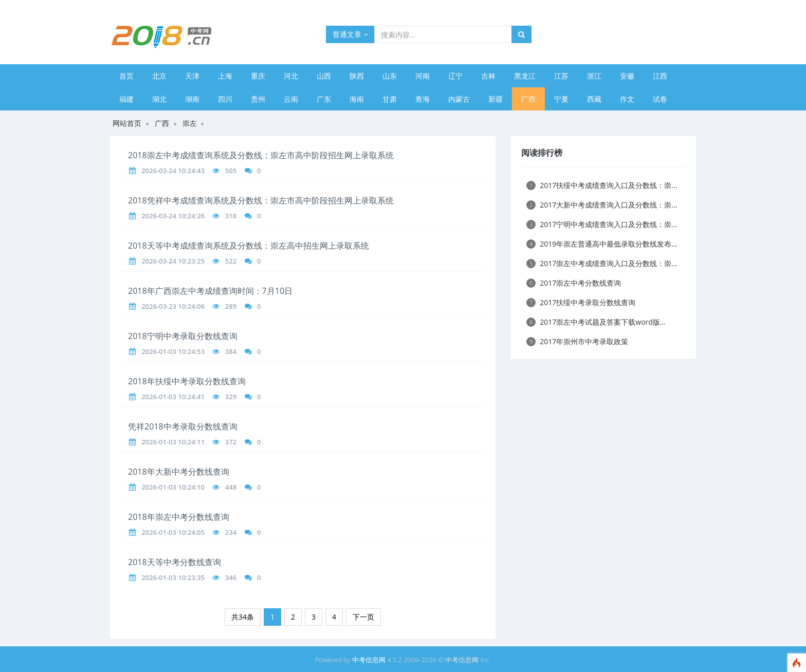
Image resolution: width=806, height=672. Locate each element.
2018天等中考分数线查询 (175, 562)
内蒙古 (459, 99)
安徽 (627, 76)
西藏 (594, 99)
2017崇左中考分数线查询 (574, 283)
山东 (390, 76)
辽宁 (455, 76)
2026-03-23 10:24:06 (173, 306)
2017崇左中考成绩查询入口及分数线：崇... (602, 263)
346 (231, 577)
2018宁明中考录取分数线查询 (183, 336)
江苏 (561, 76)
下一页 (363, 617)
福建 (126, 99)
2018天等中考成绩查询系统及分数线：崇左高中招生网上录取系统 (249, 246)
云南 (291, 99)
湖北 (159, 99)
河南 (423, 76)
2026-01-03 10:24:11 (173, 442)
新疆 (496, 99)
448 (231, 487)
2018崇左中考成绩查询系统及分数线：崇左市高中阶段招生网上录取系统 (261, 155)
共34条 (243, 617)
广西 (528, 99)
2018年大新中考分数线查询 (179, 472)
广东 (324, 99)
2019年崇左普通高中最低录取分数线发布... (602, 244)
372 (231, 442)
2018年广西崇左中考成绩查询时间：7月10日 (210, 291)
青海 (423, 99)
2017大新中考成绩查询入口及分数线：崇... (602, 205)
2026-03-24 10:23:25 (173, 261)
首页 (126, 76)
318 (231, 216)
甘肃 (390, 99)
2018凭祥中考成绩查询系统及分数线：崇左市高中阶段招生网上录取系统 (261, 200)
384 (231, 351)
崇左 (190, 123)
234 (231, 532)
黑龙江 (525, 76)
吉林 (488, 76)
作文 (627, 99)
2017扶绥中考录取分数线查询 (581, 302)
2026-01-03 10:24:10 (173, 487)
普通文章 (350, 34)
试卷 (660, 99)
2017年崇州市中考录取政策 (577, 341)
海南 (357, 99)
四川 (225, 99)
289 (231, 306)
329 (231, 397)
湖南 (192, 99)
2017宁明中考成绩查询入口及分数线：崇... (602, 224)
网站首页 (127, 123)
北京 (159, 76)
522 (231, 261)
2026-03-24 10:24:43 (173, 171)
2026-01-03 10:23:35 (173, 577)
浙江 (594, 76)
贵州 (258, 99)
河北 (291, 76)
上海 (225, 76)
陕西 (357, 76)
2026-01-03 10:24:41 (173, 397)
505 (231, 171)
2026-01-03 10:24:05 (173, 532)
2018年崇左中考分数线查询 (179, 517)
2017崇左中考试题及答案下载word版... (596, 322)
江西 (660, 76)
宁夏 (561, 99)
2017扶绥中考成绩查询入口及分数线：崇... (602, 185)
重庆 (258, 76)
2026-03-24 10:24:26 (173, 216)
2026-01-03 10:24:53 (173, 351)
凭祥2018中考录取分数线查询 (183, 426)
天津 (192, 76)
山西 (324, 76)
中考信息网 (369, 660)
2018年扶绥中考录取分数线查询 (187, 381)
